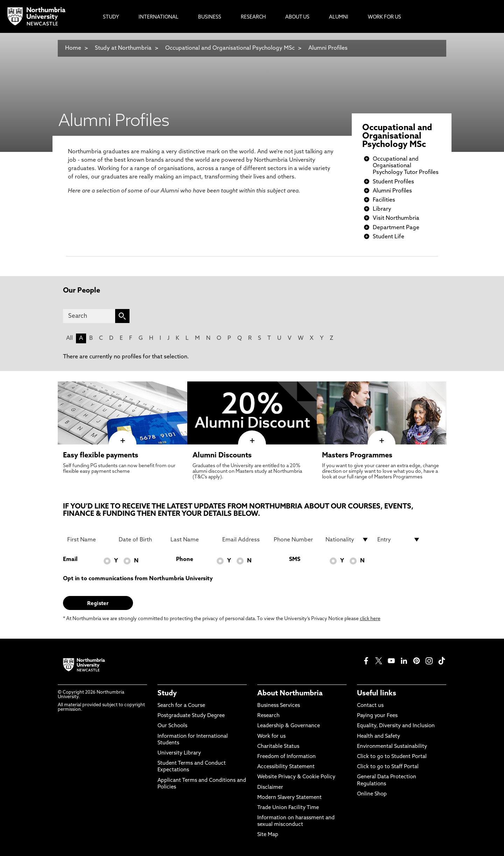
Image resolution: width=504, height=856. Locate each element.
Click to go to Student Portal (392, 757)
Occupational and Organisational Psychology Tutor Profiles (406, 166)
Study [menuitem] (111, 17)
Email (70, 560)
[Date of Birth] (140, 540)
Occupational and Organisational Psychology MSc (230, 48)
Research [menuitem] (253, 17)
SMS (295, 560)
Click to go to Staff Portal (388, 767)
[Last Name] (192, 540)
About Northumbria (290, 694)
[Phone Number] (295, 540)
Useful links (377, 694)
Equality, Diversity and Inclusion (396, 726)
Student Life (388, 237)
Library (382, 209)
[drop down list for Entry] (399, 540)
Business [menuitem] (210, 17)
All (69, 338)
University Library (179, 753)
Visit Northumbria (396, 218)
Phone (185, 560)
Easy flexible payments (101, 456)
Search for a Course (181, 706)
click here (370, 619)
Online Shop (372, 794)
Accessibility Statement (286, 767)
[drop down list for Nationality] (347, 540)
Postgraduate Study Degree (191, 716)
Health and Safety (379, 736)
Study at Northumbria (123, 48)
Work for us (271, 736)
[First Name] (89, 540)
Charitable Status (278, 747)
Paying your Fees (377, 716)
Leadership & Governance (289, 726)
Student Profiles (393, 182)
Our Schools (172, 726)
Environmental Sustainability (392, 747)
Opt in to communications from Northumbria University (138, 579)
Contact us (370, 706)
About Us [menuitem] (297, 17)
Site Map (268, 835)
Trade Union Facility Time (288, 808)
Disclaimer (270, 788)
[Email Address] (244, 540)
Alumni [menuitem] (339, 17)
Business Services (279, 706)
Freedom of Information (286, 757)
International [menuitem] (159, 17)
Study (167, 694)
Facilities (384, 200)
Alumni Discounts (222, 456)
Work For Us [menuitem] (384, 17)
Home (73, 48)
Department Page (396, 228)
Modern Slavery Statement (289, 798)
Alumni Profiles (328, 48)
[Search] (89, 316)
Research (268, 716)
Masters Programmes (357, 456)
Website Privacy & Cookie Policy (296, 777)
